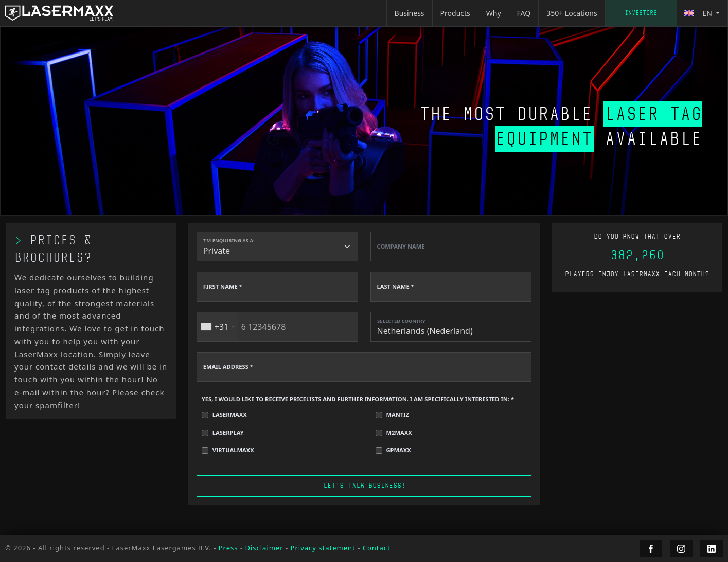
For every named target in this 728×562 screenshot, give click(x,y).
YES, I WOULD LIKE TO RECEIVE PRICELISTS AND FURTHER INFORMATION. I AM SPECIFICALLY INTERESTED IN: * (358, 399)
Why (494, 13)
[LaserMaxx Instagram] (681, 549)
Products (455, 13)
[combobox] (218, 327)
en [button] (699, 13)
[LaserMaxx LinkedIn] (712, 549)
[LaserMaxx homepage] (59, 13)
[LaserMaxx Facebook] (651, 549)
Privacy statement (323, 548)
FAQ (524, 13)
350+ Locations (572, 13)
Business (410, 13)
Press (228, 548)
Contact (377, 548)
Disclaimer (264, 548)
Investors (641, 13)
